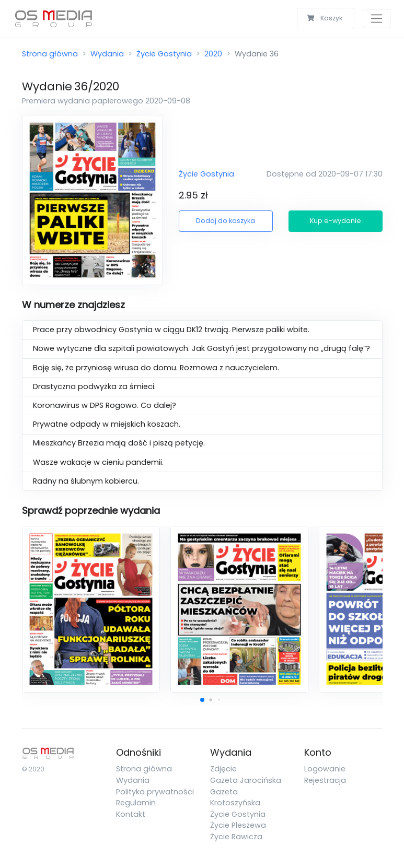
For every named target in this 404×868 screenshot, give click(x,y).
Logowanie (325, 769)
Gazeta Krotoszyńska (235, 797)
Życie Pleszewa (238, 825)
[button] (202, 700)
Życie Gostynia (164, 54)
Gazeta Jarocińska (246, 780)
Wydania (107, 54)
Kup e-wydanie (336, 221)
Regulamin (136, 803)
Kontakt (131, 814)
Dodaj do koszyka (226, 221)
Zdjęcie (223, 769)
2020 (213, 54)
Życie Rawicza (236, 837)
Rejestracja (325, 780)
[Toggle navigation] (377, 19)
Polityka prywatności (155, 792)
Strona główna (50, 54)
